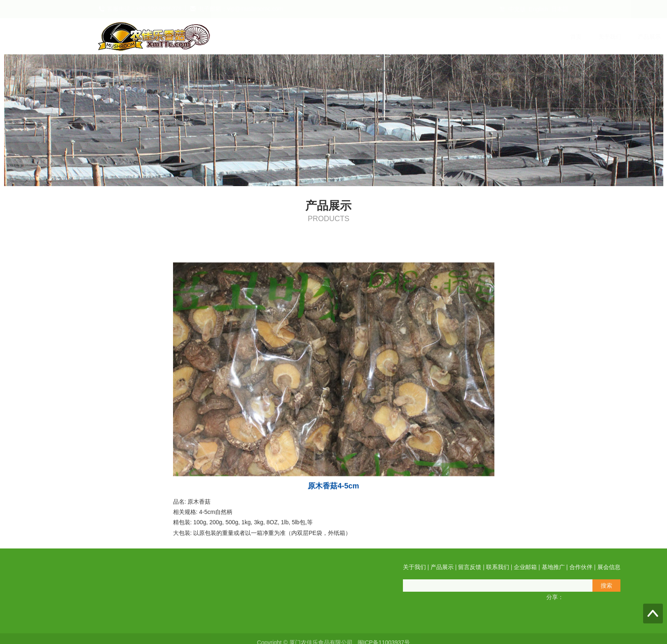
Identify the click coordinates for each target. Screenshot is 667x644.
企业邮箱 (444, 37)
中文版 (517, 9)
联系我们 (404, 37)
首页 (252, 37)
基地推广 (483, 37)
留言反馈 (365, 37)
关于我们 (286, 37)
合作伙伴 (523, 37)
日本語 (560, 9)
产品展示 (325, 37)
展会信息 (562, 37)
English (538, 9)
